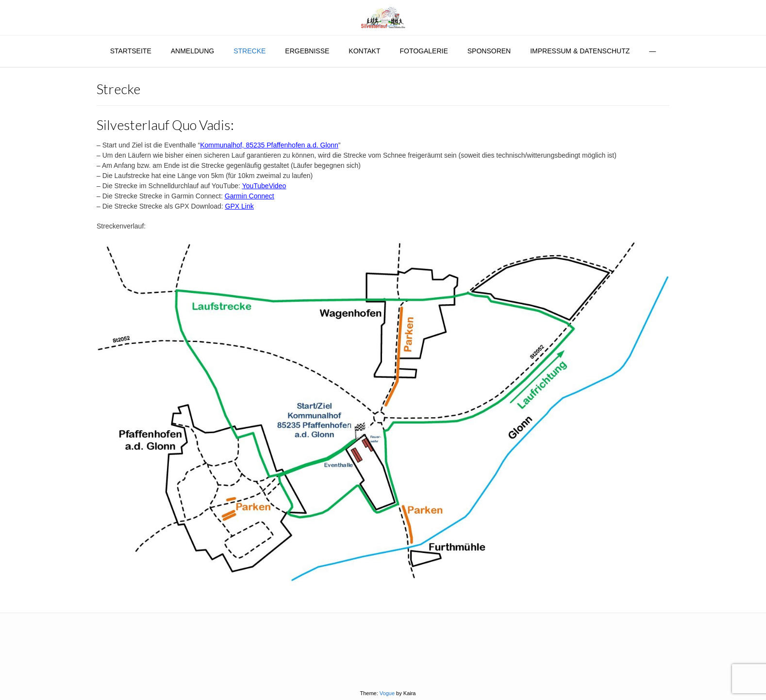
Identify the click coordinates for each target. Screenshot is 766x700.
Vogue (387, 693)
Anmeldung (192, 51)
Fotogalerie (424, 51)
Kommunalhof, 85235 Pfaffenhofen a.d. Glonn (269, 145)
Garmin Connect (250, 196)
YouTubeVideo (264, 186)
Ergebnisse (307, 51)
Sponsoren (489, 51)
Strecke (250, 51)
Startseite (131, 51)
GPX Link (240, 206)
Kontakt (364, 51)
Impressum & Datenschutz (580, 51)
